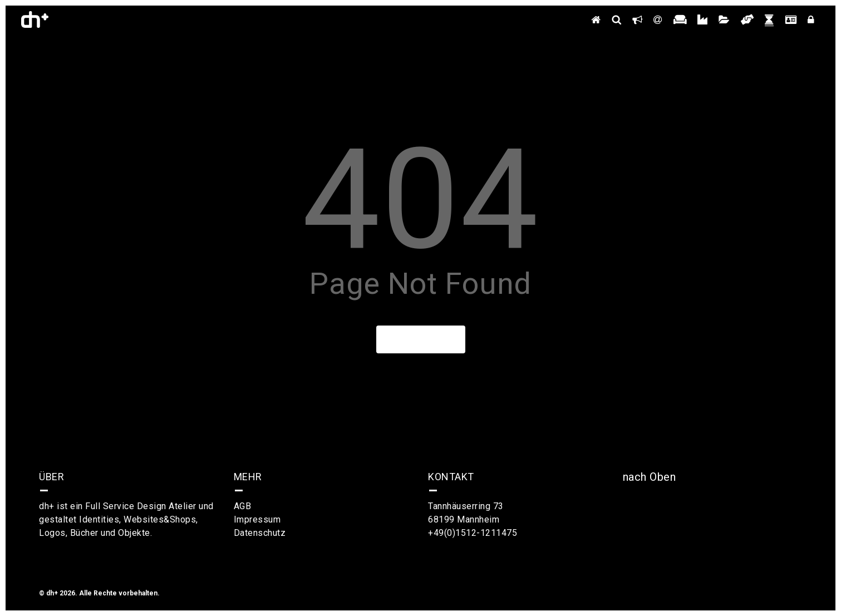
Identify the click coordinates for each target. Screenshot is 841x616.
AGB (243, 506)
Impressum (257, 519)
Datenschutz (260, 533)
